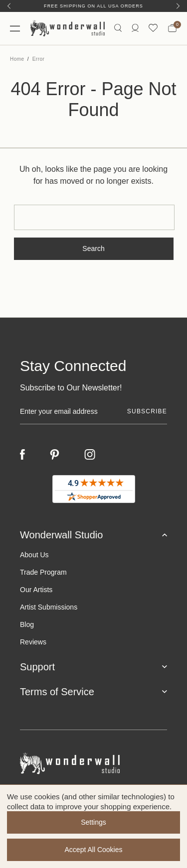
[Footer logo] (93, 764)
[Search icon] (118, 28)
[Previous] (9, 6)
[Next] (178, 6)
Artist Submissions (49, 607)
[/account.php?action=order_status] (135, 28)
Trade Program (43, 572)
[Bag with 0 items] (172, 28)
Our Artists (36, 590)
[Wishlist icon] (153, 28)
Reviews (33, 642)
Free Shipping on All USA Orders (93, 6)
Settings (93, 822)
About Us (34, 555)
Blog (27, 624)
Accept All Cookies (94, 850)
